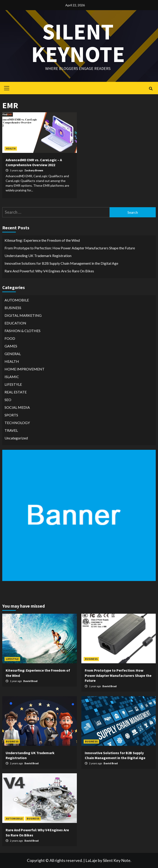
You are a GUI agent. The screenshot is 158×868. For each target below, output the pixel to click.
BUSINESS (13, 308)
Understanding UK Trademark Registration (38, 256)
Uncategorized (16, 438)
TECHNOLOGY (17, 423)
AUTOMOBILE (17, 300)
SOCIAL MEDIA (17, 407)
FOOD (10, 338)
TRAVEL (11, 430)
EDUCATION (15, 323)
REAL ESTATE (16, 392)
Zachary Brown (34, 170)
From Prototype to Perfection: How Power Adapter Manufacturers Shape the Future (70, 248)
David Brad (30, 681)
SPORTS (11, 415)
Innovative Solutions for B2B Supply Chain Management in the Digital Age (61, 263)
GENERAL (13, 354)
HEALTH (11, 148)
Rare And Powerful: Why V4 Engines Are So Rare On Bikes (49, 271)
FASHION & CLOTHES (22, 331)
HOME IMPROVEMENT (25, 369)
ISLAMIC (12, 377)
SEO (8, 400)
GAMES (11, 346)
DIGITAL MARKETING (23, 315)
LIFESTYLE (13, 384)
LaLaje (91, 860)
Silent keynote (78, 43)
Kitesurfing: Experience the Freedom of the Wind (42, 240)
